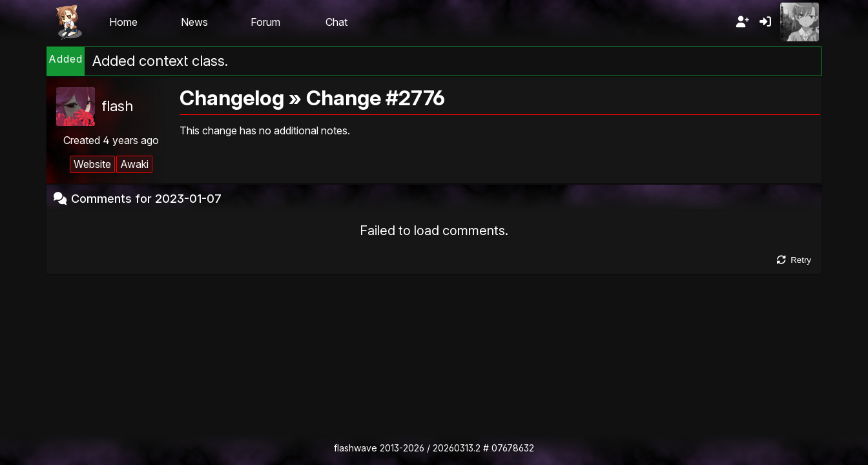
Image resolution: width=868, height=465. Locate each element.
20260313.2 (457, 448)
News (194, 22)
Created (111, 140)
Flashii (68, 22)
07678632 (513, 448)
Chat (336, 22)
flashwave (356, 448)
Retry (794, 260)
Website (92, 164)
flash (117, 106)
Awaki (134, 164)
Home (123, 22)
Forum (265, 22)
